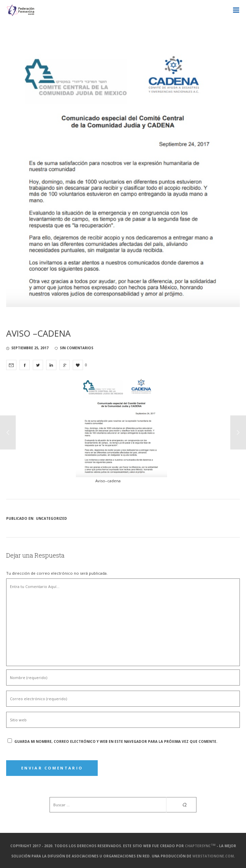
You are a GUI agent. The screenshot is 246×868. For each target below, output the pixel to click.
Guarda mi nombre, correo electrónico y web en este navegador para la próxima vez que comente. (116, 741)
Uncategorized (51, 518)
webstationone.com (213, 856)
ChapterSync (200, 846)
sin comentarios (74, 348)
